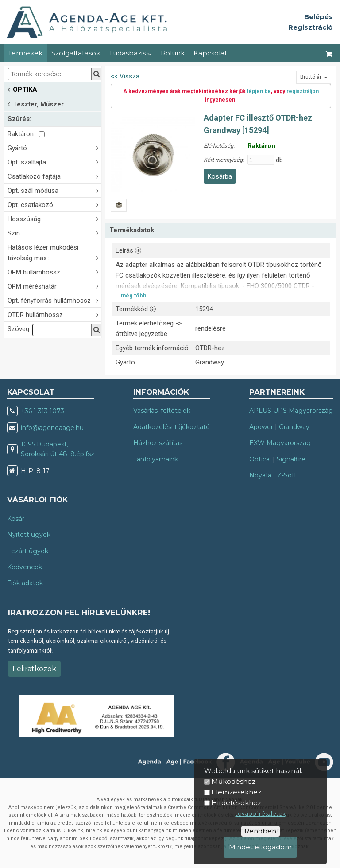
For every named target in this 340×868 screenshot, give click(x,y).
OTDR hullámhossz (54, 314)
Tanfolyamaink (156, 459)
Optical (260, 459)
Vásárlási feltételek (162, 411)
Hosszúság (54, 218)
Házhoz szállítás (158, 443)
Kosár (16, 519)
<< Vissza (125, 76)
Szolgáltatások (76, 53)
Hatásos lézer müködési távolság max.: (54, 253)
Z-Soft (287, 475)
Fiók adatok (25, 583)
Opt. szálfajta (54, 162)
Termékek (25, 53)
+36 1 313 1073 (42, 411)
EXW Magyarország (280, 443)
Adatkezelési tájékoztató (172, 427)
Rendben (260, 831)
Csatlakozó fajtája (54, 176)
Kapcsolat (210, 53)
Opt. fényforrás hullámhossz (54, 300)
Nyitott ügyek (29, 535)
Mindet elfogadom (260, 847)
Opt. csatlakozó (54, 204)
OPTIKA (22, 89)
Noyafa (260, 475)
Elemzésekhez (236, 792)
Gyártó (54, 147)
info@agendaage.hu (52, 428)
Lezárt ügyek (28, 551)
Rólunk (173, 53)
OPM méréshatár (54, 286)
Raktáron (26, 134)
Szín (54, 233)
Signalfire (291, 459)
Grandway (294, 427)
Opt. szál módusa (54, 190)
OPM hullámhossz (54, 272)
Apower (261, 427)
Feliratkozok (34, 669)
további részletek (261, 814)
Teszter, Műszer (36, 104)
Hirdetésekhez (236, 803)
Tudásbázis (130, 53)
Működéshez (234, 781)
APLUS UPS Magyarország (291, 411)
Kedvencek (25, 567)
